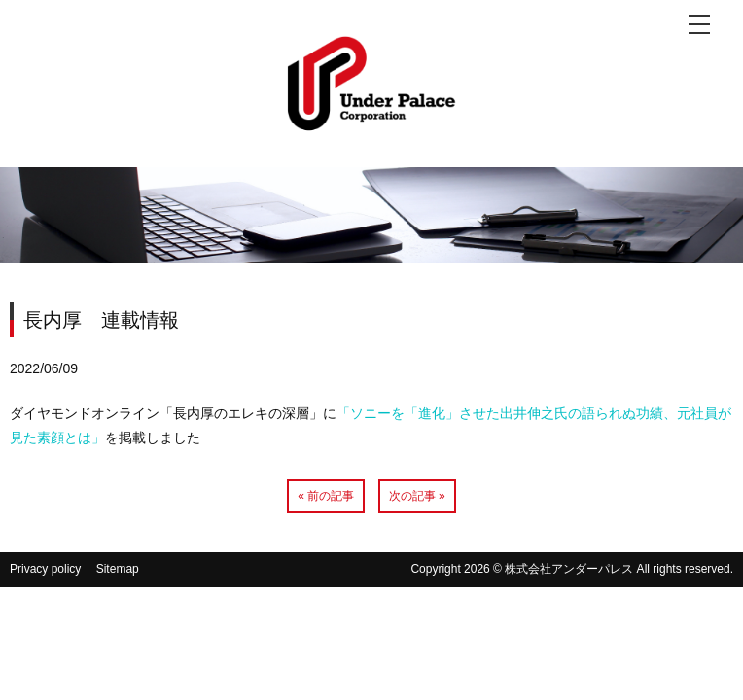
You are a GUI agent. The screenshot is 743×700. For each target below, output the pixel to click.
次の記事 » (417, 496)
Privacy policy (45, 569)
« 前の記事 (326, 496)
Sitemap (118, 569)
